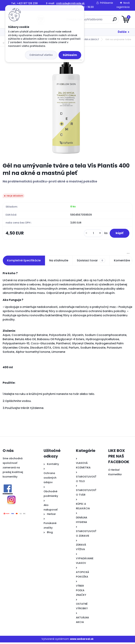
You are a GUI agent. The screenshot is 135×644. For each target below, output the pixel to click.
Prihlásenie (107, 3)
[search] (110, 21)
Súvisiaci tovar (91, 262)
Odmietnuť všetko (41, 55)
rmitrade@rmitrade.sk (70, 3)
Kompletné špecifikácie (24, 262)
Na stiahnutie (59, 262)
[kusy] (91, 234)
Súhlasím (70, 55)
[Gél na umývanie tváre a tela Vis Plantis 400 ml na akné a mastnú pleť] (67, 104)
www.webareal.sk (82, 640)
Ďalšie (122, 32)
